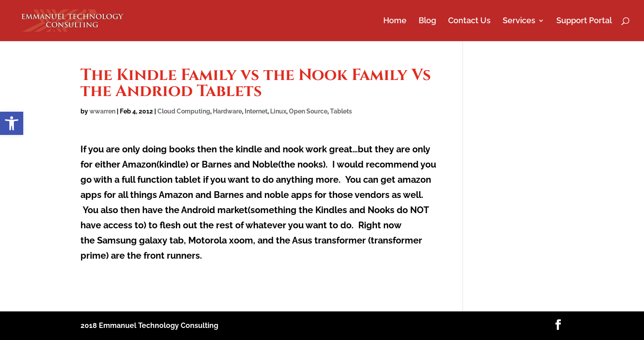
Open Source (308, 111)
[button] (12, 123)
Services (519, 21)
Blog (427, 21)
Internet (256, 111)
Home (395, 21)
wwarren (102, 111)
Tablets (341, 111)
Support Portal (584, 21)
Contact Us (469, 21)
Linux (278, 111)
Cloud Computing (184, 111)
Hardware (227, 111)
